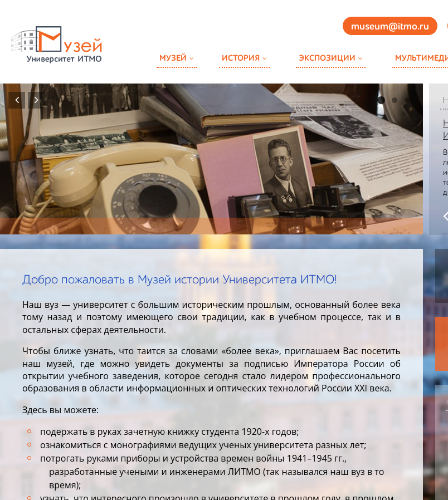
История (241, 58)
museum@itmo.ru (390, 27)
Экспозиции (327, 58)
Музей (173, 58)
